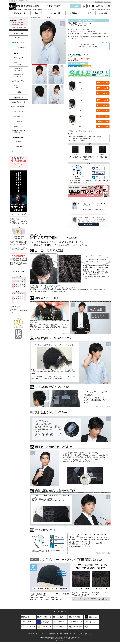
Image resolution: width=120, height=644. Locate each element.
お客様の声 (20, 43)
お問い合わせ (18, 126)
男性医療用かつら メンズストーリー (37, 634)
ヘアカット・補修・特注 (18, 47)
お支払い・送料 (56, 13)
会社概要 (18, 142)
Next (64, 43)
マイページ (107, 2)
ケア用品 (88, 13)
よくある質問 (103, 13)
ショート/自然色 (97, 210)
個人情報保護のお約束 (70, 634)
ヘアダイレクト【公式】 (18, 214)
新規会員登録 (99, 2)
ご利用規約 (18, 146)
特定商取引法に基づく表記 (55, 634)
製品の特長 (38, 13)
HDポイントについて (18, 116)
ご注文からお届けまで (18, 102)
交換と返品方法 (18, 112)
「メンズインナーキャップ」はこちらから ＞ (91, 599)
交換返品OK (73, 13)
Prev (33, 43)
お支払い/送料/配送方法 (18, 107)
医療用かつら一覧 (20, 13)
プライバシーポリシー (18, 151)
